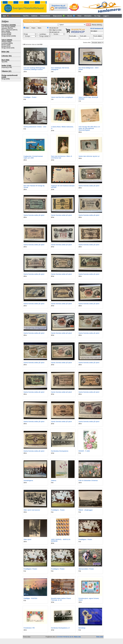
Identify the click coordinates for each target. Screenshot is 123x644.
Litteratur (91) (7, 56)
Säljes (27, 28)
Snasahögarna (28, 480)
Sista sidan (100, 637)
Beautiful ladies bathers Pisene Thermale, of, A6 (61, 599)
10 (67, 637)
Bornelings (82, 628)
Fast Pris (26, 16)
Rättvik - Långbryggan (86, 510)
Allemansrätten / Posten (86, 569)
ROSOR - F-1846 (84, 451)
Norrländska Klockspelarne (60, 451)
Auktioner (34, 16)
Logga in (106, 16)
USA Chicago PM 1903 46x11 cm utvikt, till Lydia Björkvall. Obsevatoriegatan (89, 128)
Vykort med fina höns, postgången (62, 97)
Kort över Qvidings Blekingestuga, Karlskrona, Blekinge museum (34, 69)
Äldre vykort (27, 539)
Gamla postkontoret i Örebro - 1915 (35, 127)
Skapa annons (59, 16)
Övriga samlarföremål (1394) (10, 76)
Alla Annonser (16, 16)
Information (88, 16)
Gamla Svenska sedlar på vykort (89, 186)
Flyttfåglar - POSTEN (30, 598)
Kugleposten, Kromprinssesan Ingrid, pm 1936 (33, 157)
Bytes (40, 28)
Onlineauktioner (45, 16)
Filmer (80, 16)
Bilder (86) (5, 52)
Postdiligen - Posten (30, 97)
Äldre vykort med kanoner (32, 510)
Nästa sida (77, 637)
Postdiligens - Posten (58, 510)
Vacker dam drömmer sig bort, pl (89, 156)
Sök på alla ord (54, 28)
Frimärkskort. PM (29, 628)
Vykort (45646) (7, 40)
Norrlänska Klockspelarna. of (60, 628)
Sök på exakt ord (54, 32)
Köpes (33, 28)
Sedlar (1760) (6, 66)
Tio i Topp (97, 16)
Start (6, 16)
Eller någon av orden (55, 30)
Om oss (71, 16)
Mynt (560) (5, 60)
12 (70, 637)
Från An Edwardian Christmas (88, 480)
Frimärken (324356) (9, 25)
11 (69, 637)
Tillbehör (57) (6, 71)
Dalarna (54, 480)
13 (72, 637)
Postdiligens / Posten (30, 569)
